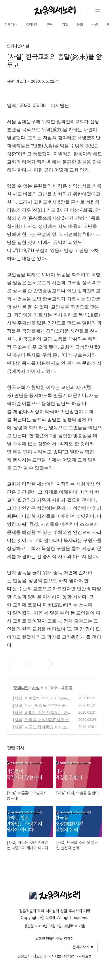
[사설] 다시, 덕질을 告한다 (37, 705)
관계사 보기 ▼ (83, 947)
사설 (36, 688)
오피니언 (32, 25)
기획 (65, 25)
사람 (95, 25)
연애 (50, 25)
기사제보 (55, 956)
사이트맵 (85, 956)
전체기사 (11, 25)
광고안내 (39, 956)
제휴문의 (70, 956)
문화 (80, 25)
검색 (85, 12)
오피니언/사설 (18, 46)
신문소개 (24, 956)
